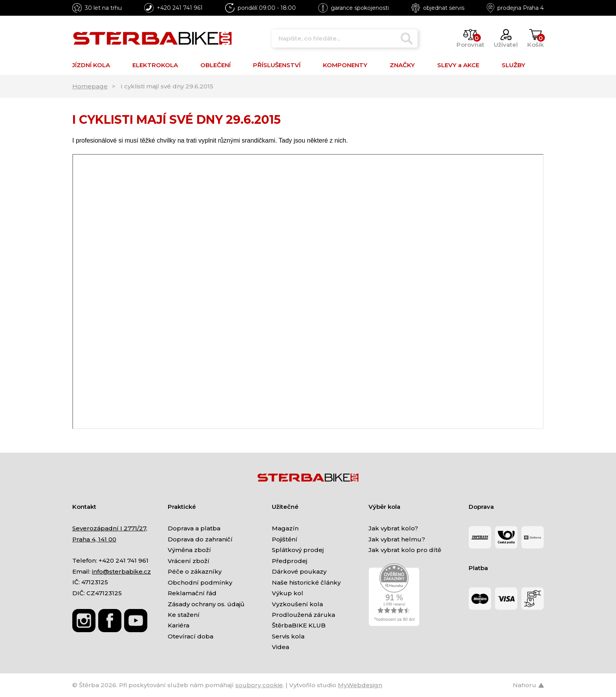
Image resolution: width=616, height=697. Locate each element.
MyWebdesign (360, 685)
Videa (280, 647)
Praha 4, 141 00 (94, 539)
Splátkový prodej (298, 550)
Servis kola (288, 636)
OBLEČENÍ (215, 65)
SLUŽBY (513, 65)
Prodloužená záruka (303, 615)
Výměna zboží (189, 550)
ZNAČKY (402, 65)
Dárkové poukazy (299, 571)
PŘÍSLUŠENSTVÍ (277, 65)
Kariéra (179, 625)
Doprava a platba (194, 528)
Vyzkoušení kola (297, 604)
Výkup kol (288, 593)
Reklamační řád (192, 593)
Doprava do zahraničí (200, 539)
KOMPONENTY (345, 65)
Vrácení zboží (189, 561)
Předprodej (290, 561)
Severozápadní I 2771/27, (110, 528)
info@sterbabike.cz (121, 571)
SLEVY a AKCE (458, 65)
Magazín (285, 528)
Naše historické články (306, 582)
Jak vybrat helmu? (397, 539)
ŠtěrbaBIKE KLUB (299, 625)
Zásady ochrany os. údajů (206, 604)
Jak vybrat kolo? (393, 528)
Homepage (90, 86)
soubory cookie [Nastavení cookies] (259, 685)
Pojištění (285, 539)
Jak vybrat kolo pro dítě (405, 550)
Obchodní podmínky (200, 582)
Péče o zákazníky (195, 571)
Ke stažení (184, 615)
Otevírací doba (191, 636)
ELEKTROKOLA (155, 65)
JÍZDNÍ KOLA (91, 65)
